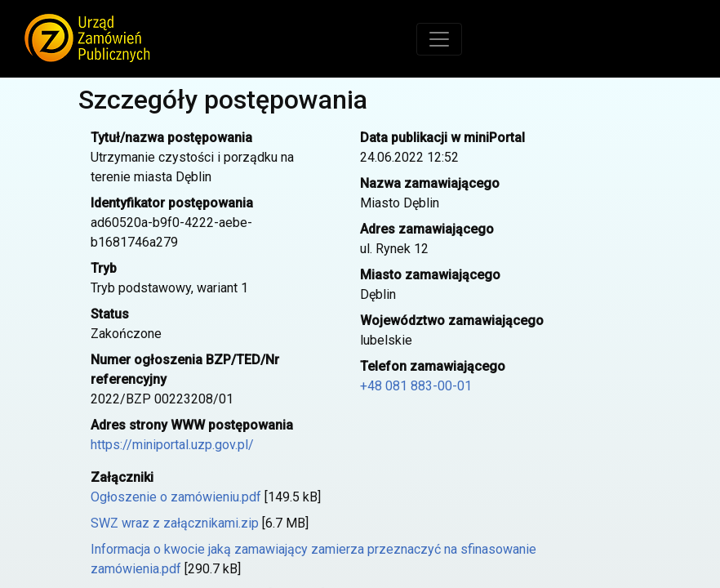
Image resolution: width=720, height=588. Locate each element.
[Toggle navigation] (439, 39)
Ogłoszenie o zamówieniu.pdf (176, 497)
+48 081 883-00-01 (416, 386)
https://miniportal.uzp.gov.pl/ (172, 445)
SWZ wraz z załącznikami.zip (175, 523)
